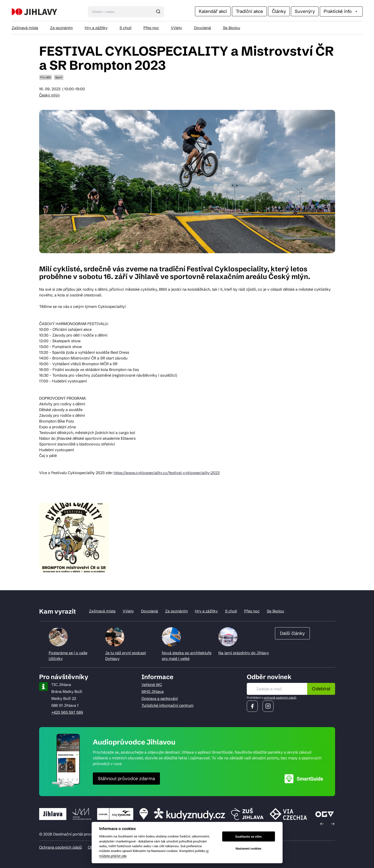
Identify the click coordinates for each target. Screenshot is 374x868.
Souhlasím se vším (249, 837)
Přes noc (151, 28)
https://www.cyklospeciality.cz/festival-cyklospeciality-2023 (167, 473)
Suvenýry (305, 11)
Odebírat (321, 689)
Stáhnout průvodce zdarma (126, 778)
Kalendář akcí (213, 11)
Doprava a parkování (160, 698)
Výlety (176, 28)
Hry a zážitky (96, 28)
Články (279, 11)
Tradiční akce (249, 11)
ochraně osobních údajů (280, 698)
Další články (292, 633)
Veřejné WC (152, 685)
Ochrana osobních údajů (61, 847)
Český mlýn (49, 95)
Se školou (232, 28)
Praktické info (341, 11)
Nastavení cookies (248, 849)
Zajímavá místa (25, 28)
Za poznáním (61, 28)
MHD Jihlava (153, 691)
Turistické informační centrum (168, 705)
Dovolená (203, 28)
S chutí (126, 28)
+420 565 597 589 (67, 712)
